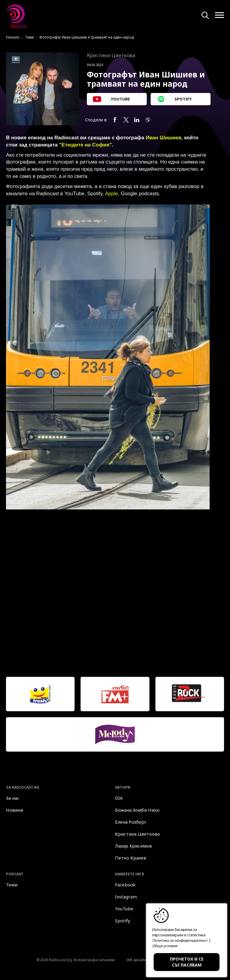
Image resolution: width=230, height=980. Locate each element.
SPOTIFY (174, 99)
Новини (15, 810)
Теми (29, 37)
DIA (119, 798)
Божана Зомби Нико (137, 810)
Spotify (123, 921)
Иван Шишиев (163, 138)
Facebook (125, 885)
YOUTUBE (111, 99)
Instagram (126, 897)
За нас (13, 798)
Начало (13, 37)
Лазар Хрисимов (133, 846)
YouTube (124, 909)
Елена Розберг (131, 822)
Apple (111, 194)
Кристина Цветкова (137, 834)
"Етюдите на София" (85, 145)
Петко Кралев (131, 858)
